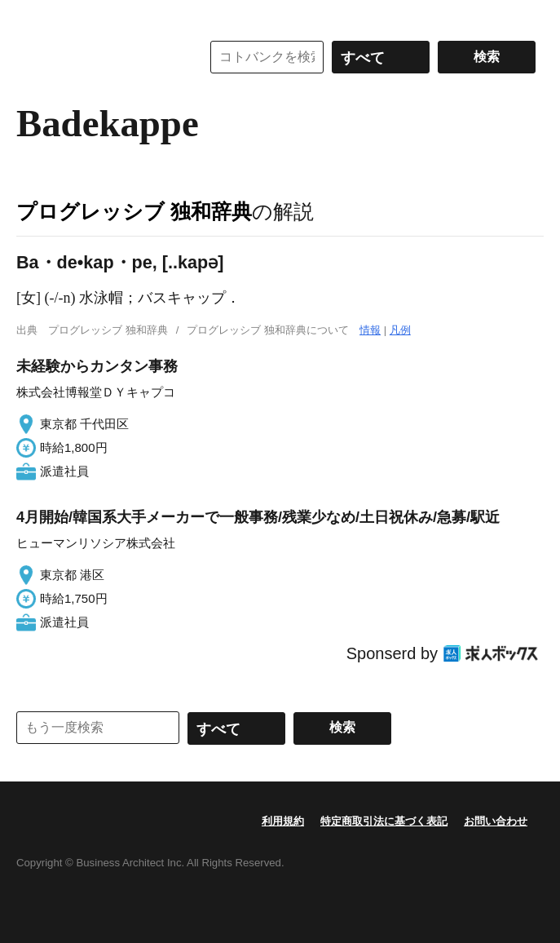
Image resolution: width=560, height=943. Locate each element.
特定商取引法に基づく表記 (384, 821)
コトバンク (97, 57)
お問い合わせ (496, 821)
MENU (33, 16)
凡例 (400, 330)
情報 (370, 330)
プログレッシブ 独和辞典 (134, 211)
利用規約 (283, 821)
